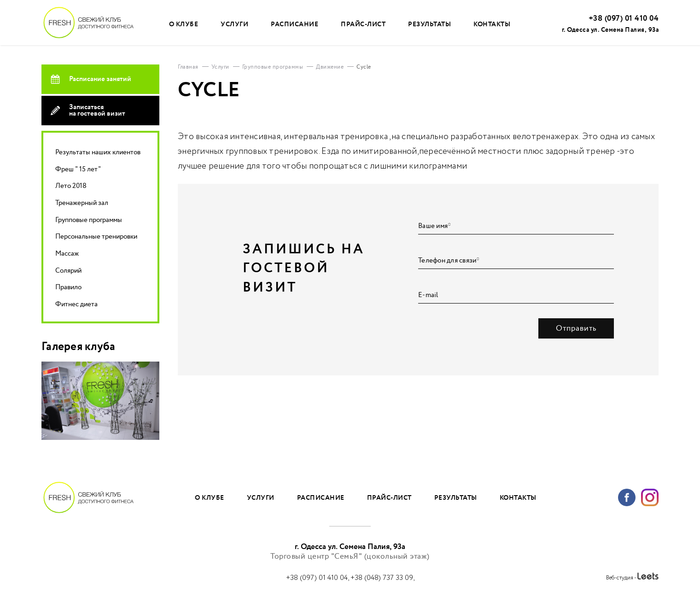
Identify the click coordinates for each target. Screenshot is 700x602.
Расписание (295, 24)
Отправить (576, 328)
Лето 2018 (71, 186)
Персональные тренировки (96, 237)
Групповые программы (89, 220)
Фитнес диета (76, 304)
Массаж (67, 254)
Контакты (492, 24)
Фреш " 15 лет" (78, 169)
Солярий (68, 271)
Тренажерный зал (82, 203)
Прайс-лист (363, 24)
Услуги (234, 24)
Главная (188, 67)
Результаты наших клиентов (98, 152)
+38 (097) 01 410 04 (624, 19)
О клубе (184, 24)
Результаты (429, 24)
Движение (330, 67)
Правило (68, 287)
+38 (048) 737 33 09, (382, 578)
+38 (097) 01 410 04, (318, 578)
